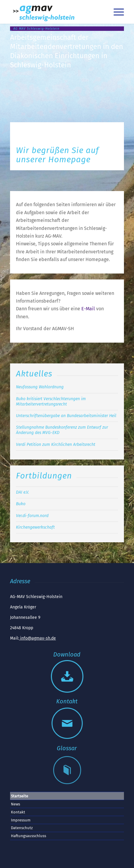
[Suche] (102, 12)
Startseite (20, 796)
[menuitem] (102, 12)
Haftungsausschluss (29, 836)
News (16, 804)
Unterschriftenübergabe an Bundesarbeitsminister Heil (66, 416)
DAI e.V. (22, 492)
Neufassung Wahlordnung (40, 387)
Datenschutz (22, 828)
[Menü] (116, 12)
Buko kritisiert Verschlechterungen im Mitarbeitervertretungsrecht (51, 402)
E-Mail (88, 309)
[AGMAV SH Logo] (56, 12)
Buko (21, 504)
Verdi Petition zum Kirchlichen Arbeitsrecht (56, 445)
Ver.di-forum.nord (32, 516)
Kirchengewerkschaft (35, 527)
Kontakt (18, 812)
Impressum (21, 820)
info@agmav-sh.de (37, 638)
